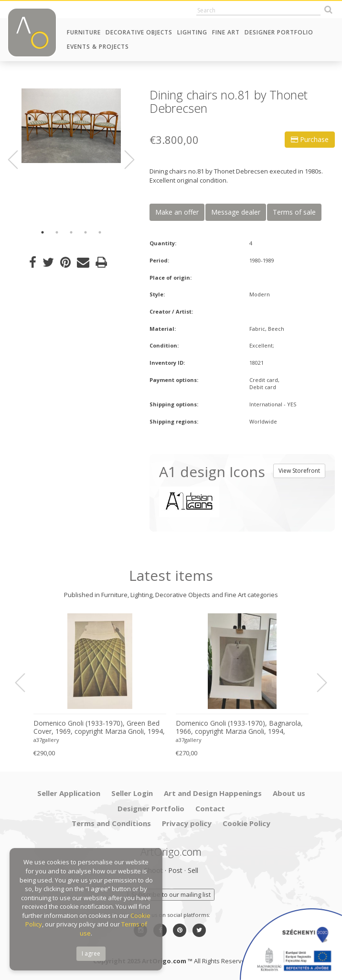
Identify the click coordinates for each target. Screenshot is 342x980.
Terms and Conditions (111, 823)
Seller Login (132, 793)
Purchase (310, 139)
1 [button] (43, 232)
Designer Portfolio (279, 32)
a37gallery (46, 740)
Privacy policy (187, 823)
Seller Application (69, 793)
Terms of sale (294, 212)
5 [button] (100, 232)
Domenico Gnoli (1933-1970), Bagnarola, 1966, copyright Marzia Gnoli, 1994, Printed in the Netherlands (239, 728)
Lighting (192, 32)
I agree (91, 953)
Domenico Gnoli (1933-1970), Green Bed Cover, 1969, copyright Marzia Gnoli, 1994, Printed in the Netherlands (99, 728)
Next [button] (124, 160)
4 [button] (85, 232)
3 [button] (71, 232)
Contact (210, 808)
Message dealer (236, 212)
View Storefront (299, 471)
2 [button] (57, 232)
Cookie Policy (246, 823)
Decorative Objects (139, 32)
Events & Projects (98, 47)
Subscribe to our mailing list (171, 894)
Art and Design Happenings (213, 793)
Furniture (84, 32)
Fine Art (226, 32)
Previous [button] (19, 160)
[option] (71, 126)
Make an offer (177, 212)
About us (289, 793)
